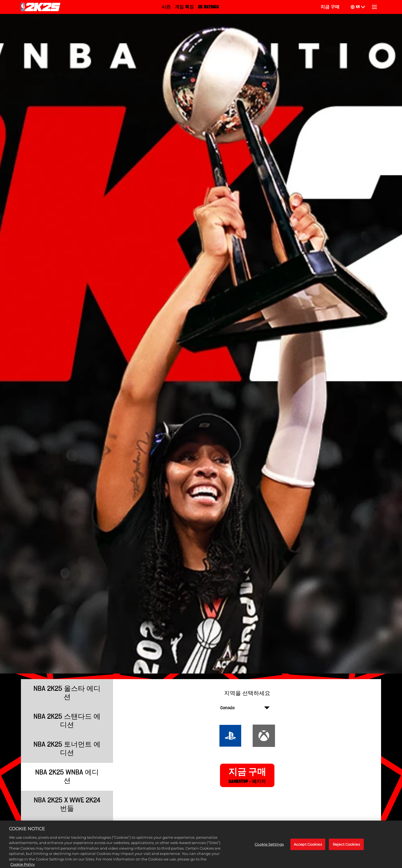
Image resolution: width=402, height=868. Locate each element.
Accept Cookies (308, 850)
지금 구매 (330, 7)
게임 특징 (184, 7)
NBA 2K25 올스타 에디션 (67, 693)
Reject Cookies (346, 850)
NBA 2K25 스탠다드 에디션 (67, 721)
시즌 (166, 7)
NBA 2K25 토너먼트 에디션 (67, 749)
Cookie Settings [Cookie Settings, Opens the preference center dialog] (269, 850)
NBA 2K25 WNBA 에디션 (67, 777)
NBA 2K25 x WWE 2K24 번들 (67, 805)
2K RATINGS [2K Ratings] (208, 7)
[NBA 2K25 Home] (41, 7)
